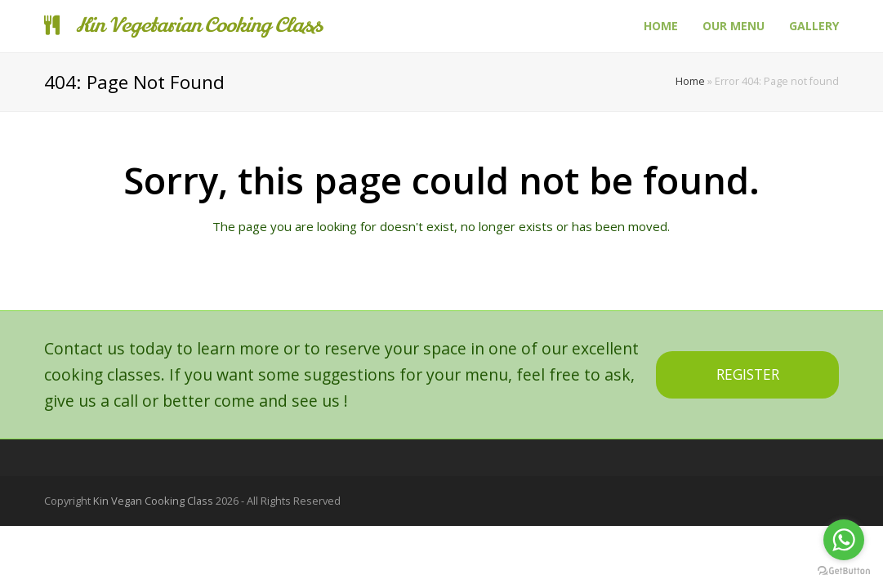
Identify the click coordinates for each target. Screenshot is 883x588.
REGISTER (748, 374)
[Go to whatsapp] (844, 540)
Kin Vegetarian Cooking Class (183, 26)
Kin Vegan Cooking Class (153, 501)
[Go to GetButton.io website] (844, 571)
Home (690, 81)
